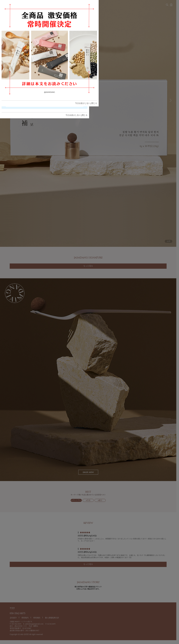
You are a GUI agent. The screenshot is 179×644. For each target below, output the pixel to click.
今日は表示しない (73, 115)
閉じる (85, 115)
